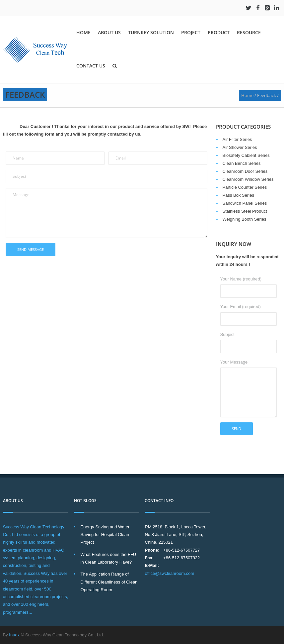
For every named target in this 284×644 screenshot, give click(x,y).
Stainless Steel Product (245, 211)
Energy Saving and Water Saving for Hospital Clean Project (105, 535)
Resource (249, 33)
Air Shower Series (240, 147)
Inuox (14, 635)
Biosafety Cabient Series (246, 155)
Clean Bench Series (242, 163)
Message (106, 213)
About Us (109, 33)
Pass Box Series (238, 195)
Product (219, 33)
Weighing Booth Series (245, 219)
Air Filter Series (237, 139)
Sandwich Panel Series (245, 203)
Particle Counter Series (245, 187)
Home (83, 33)
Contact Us (91, 66)
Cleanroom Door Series (245, 171)
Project (191, 33)
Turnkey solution (151, 33)
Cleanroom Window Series (248, 179)
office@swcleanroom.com (169, 573)
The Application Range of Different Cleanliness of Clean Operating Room (109, 582)
